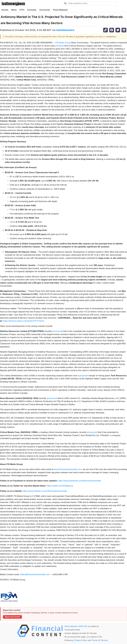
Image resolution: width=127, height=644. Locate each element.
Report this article (12, 617)
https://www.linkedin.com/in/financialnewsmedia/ (45, 491)
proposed (84, 376)
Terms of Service (100, 640)
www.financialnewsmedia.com (68, 469)
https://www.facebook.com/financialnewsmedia (80, 481)
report (61, 46)
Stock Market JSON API (76, 626)
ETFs (22, 10)
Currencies (45, 10)
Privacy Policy (81, 640)
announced (58, 331)
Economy (32, 10)
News (14, 10)
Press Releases (60, 10)
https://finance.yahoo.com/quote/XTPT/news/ (24, 321)
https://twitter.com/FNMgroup (60, 486)
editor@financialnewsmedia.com (35, 574)
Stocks (5, 10)
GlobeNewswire (65, 30)
